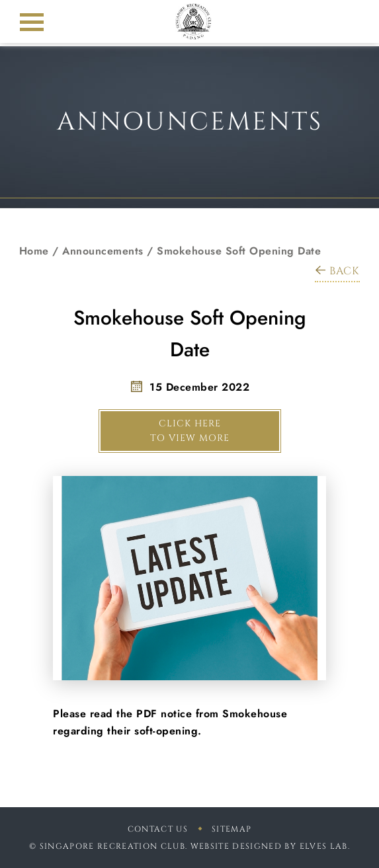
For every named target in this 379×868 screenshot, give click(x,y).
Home (34, 251)
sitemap (232, 829)
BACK (337, 271)
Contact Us (158, 829)
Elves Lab (324, 846)
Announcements (103, 251)
